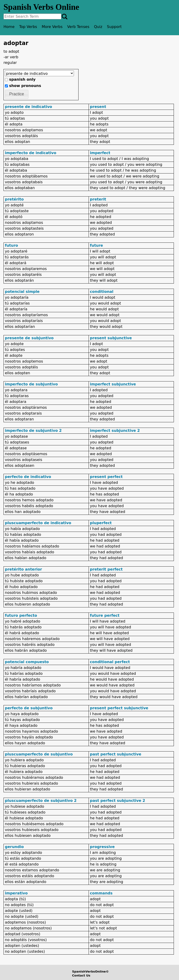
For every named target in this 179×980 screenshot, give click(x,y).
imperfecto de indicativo (31, 153)
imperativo (16, 893)
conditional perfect (110, 662)
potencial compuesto (27, 662)
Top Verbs (28, 27)
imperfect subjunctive (113, 384)
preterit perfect (106, 569)
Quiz (98, 27)
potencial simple (22, 292)
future (96, 245)
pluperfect (101, 523)
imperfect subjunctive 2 (115, 431)
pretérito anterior (23, 569)
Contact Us (81, 975)
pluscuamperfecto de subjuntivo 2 (41, 801)
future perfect (105, 615)
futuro (11, 245)
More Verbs (52, 27)
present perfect (106, 477)
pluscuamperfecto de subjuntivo (39, 754)
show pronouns (25, 86)
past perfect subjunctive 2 (118, 801)
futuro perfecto (21, 615)
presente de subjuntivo (29, 338)
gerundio (14, 847)
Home (9, 27)
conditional (102, 292)
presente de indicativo (29, 107)
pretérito (14, 199)
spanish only (22, 79)
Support (114, 27)
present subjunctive (111, 338)
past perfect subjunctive (116, 754)
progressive (102, 847)
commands (101, 893)
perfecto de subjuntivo (29, 708)
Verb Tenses (78, 27)
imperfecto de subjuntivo (31, 384)
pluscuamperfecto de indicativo (38, 523)
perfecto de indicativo (28, 477)
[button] (17, 94)
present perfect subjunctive (119, 708)
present (98, 107)
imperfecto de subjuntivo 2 (33, 431)
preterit (98, 199)
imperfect (100, 153)
